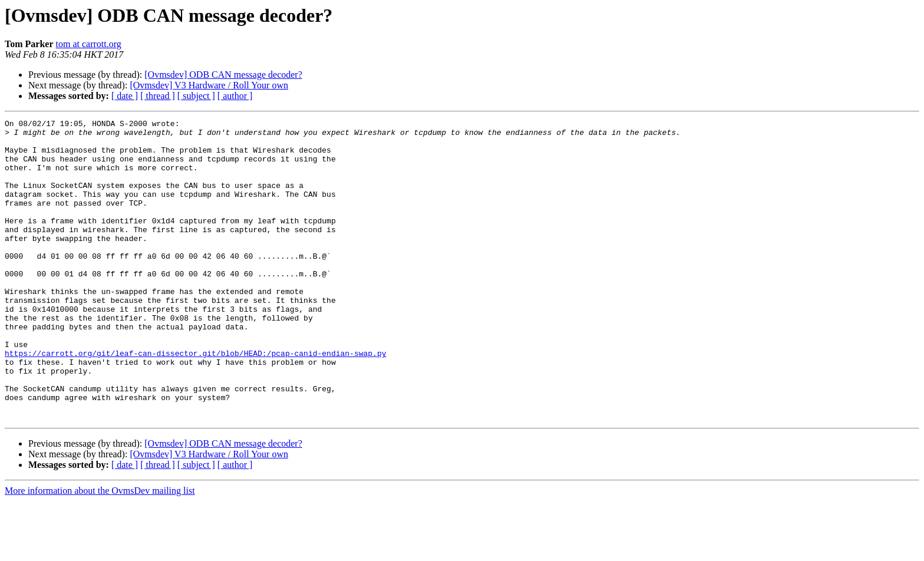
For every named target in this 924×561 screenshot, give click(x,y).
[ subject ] (196, 96)
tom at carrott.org (89, 44)
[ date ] (125, 96)
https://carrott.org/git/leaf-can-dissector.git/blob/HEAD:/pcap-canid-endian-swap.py (195, 401)
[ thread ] (158, 96)
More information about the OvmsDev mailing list (100, 551)
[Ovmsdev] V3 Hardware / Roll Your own (209, 85)
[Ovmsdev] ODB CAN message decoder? (223, 75)
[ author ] (235, 96)
